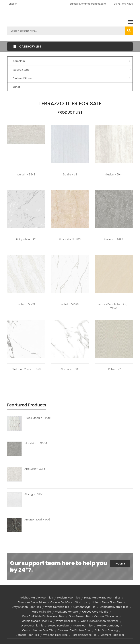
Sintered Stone (72, 78)
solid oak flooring (106, 630)
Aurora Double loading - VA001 (114, 306)
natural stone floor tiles (107, 602)
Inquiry (120, 564)
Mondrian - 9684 (36, 443)
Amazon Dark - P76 (37, 520)
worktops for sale (67, 612)
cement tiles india (106, 616)
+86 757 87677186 (123, 4)
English (13, 4)
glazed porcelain (58, 626)
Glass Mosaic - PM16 (38, 418)
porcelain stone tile (84, 635)
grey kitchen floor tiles (26, 607)
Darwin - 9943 (26, 175)
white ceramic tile (57, 607)
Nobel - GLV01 (26, 304)
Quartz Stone (72, 70)
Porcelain (72, 61)
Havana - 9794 (114, 239)
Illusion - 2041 (114, 175)
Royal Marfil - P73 (70, 239)
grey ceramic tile (32, 626)
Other (16, 87)
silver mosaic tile (79, 616)
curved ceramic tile (95, 612)
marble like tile (41, 612)
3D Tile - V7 (114, 369)
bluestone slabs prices (32, 602)
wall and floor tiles (55, 635)
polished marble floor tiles (36, 598)
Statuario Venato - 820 (26, 369)
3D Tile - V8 (70, 175)
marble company (108, 626)
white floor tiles (66, 621)
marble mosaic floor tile (37, 621)
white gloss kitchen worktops (100, 621)
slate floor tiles (83, 626)
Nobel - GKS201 (70, 304)
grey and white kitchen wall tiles (43, 616)
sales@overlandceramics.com (88, 4)
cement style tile (84, 607)
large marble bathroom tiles (102, 598)
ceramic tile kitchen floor (74, 630)
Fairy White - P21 (26, 239)
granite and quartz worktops (69, 602)
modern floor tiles (68, 598)
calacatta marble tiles (114, 607)
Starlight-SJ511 (34, 494)
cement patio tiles (113, 635)
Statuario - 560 (70, 369)
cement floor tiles (27, 635)
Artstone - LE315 (35, 469)
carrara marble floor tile (38, 630)
